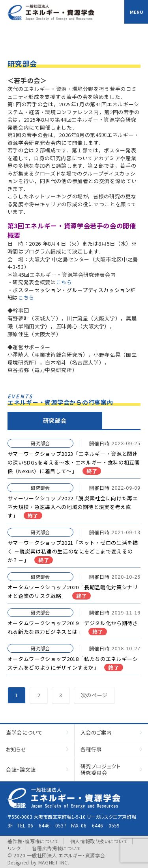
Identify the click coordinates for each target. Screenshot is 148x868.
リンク (14, 848)
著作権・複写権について (33, 841)
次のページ (94, 695)
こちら (64, 282)
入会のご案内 (96, 732)
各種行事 (91, 749)
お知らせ (16, 749)
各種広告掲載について (56, 848)
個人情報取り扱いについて (99, 841)
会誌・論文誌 (21, 769)
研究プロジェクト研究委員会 (101, 769)
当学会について (24, 732)
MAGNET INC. (54, 862)
